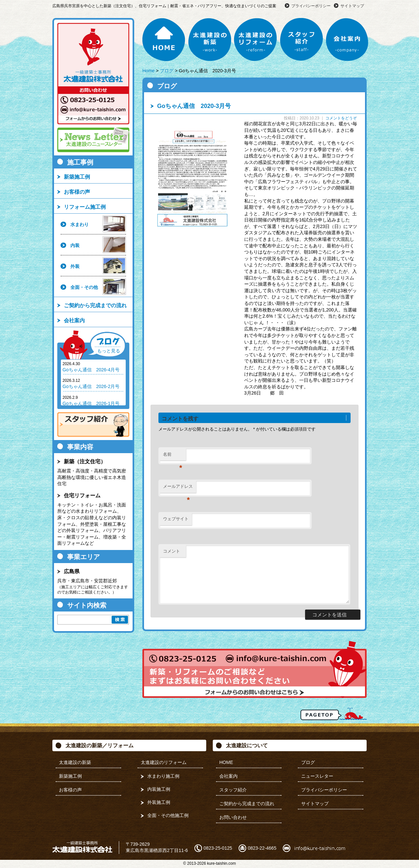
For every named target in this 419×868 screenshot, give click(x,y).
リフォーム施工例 (85, 207)
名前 (173, 456)
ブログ (167, 71)
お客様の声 (77, 192)
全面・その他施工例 (168, 815)
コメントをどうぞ (341, 118)
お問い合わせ (233, 817)
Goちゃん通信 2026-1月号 (91, 403)
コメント (172, 551)
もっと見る (109, 351)
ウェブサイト (176, 519)
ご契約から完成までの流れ (95, 305)
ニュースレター (317, 776)
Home (148, 71)
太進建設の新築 (210, 40)
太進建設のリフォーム (256, 40)
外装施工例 (159, 802)
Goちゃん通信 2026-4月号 (91, 370)
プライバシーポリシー (311, 6)
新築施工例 (77, 177)
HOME (164, 40)
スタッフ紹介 (301, 40)
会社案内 (347, 40)
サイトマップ (352, 6)
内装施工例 (159, 789)
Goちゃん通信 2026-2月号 (91, 386)
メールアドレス (178, 488)
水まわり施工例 (163, 776)
